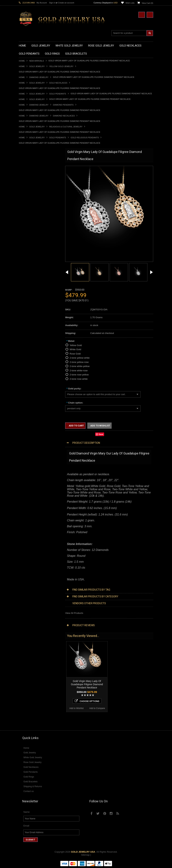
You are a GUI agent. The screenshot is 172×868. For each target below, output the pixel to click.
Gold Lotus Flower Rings (32, 291)
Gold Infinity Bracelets (30, 325)
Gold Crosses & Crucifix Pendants (37, 231)
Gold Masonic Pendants (31, 246)
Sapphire (24, 494)
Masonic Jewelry (27, 355)
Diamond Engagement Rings (34, 461)
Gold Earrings (26, 310)
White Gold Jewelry (29, 397)
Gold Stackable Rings (30, 264)
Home (22, 61)
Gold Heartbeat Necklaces (32, 177)
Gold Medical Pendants (31, 216)
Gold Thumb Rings (29, 304)
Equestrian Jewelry (29, 376)
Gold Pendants (58, 94)
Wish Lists (130, 3)
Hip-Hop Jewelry (27, 379)
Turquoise (24, 500)
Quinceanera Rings (29, 270)
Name (26, 812)
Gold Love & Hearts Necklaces (35, 195)
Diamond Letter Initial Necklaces (36, 418)
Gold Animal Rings (28, 267)
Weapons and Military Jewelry (34, 373)
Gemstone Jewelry (29, 473)
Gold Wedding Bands (30, 307)
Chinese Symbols (28, 370)
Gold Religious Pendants (85, 138)
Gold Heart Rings (28, 285)
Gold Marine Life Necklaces (33, 171)
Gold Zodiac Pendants (30, 219)
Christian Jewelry (28, 352)
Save (101, 434)
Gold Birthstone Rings (30, 276)
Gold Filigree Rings (29, 261)
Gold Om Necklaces (29, 186)
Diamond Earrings (28, 443)
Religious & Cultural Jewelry (66, 127)
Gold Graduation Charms (32, 213)
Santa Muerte (26, 346)
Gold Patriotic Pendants (31, 222)
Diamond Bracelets (29, 446)
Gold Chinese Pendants (31, 210)
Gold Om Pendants (29, 243)
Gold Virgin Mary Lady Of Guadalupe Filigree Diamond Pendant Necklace (87, 684)
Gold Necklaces (58, 83)
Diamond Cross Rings (30, 452)
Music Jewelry (26, 391)
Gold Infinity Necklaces (31, 183)
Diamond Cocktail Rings (31, 458)
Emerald (23, 482)
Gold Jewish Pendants (30, 237)
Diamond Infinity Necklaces (33, 421)
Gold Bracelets (26, 313)
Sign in (52, 3)
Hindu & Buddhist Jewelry (32, 358)
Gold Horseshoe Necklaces (33, 180)
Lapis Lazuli (25, 485)
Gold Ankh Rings (28, 273)
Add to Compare (50, 580)
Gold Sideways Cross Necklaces (36, 201)
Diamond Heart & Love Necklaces (36, 415)
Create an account (66, 3)
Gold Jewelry (37, 66)
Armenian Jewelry (28, 340)
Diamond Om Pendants (31, 440)
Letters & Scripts (27, 388)
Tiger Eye (24, 497)
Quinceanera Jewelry (30, 367)
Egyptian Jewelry (28, 343)
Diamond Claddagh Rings (32, 467)
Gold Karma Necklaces (31, 189)
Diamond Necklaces (64, 116)
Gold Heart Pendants (30, 234)
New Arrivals (37, 61)
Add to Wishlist (29, 580)
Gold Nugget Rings (29, 298)
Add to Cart (76, 426)
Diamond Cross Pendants (32, 430)
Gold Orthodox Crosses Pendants (36, 240)
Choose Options (40, 572)
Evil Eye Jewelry (27, 382)
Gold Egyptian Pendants (31, 249)
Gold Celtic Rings (28, 279)
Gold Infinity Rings (28, 288)
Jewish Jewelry (27, 364)
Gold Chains (25, 328)
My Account (42, 3)
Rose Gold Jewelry (29, 400)
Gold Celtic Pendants (30, 228)
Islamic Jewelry (27, 361)
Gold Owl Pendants (29, 252)
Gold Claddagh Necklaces (32, 168)
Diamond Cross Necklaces (33, 412)
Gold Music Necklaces (30, 192)
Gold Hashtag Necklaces (32, 174)
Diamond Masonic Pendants (33, 437)
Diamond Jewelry (39, 77)
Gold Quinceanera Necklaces (34, 198)
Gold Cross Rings (28, 283)
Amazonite (24, 476)
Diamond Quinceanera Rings (34, 455)
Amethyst (24, 479)
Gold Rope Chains (28, 334)
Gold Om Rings (27, 301)
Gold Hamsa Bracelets (31, 322)
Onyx (22, 488)
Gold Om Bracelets (29, 316)
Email (26, 826)
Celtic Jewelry (26, 349)
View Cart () (147, 3)
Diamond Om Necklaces (31, 424)
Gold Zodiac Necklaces (31, 204)
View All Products (74, 613)
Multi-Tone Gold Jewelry (31, 403)
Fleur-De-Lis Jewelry (30, 385)
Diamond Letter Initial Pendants (35, 433)
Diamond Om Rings (29, 470)
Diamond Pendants (63, 105)
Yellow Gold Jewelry (61, 66)
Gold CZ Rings (26, 258)
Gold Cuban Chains (29, 331)
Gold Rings (25, 255)
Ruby (22, 491)
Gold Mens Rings (28, 294)
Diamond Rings (27, 449)
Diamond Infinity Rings (31, 464)
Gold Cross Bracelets (30, 319)
